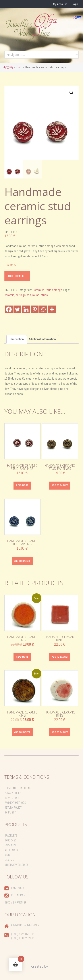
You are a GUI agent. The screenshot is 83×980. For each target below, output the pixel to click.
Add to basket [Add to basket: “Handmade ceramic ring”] (60, 657)
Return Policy (13, 808)
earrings (21, 295)
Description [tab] (17, 339)
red (29, 295)
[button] (71, 93)
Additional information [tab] (42, 339)
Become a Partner (15, 903)
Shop (19, 67)
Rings (8, 855)
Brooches (11, 840)
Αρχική (8, 67)
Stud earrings (54, 290)
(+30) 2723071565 (23, 934)
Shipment (10, 812)
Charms (9, 860)
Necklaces (11, 850)
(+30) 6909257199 (23, 938)
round (36, 295)
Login (75, 4)
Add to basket (17, 276)
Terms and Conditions (18, 788)
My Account (60, 4)
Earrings (10, 845)
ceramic (9, 295)
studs (44, 295)
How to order (13, 798)
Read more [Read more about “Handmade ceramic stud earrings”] (22, 485)
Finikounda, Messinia (25, 925)
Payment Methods (15, 803)
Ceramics (38, 290)
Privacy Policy (13, 793)
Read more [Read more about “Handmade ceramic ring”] (22, 657)
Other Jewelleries (16, 865)
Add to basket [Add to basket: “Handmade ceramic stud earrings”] (60, 485)
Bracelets (11, 836)
